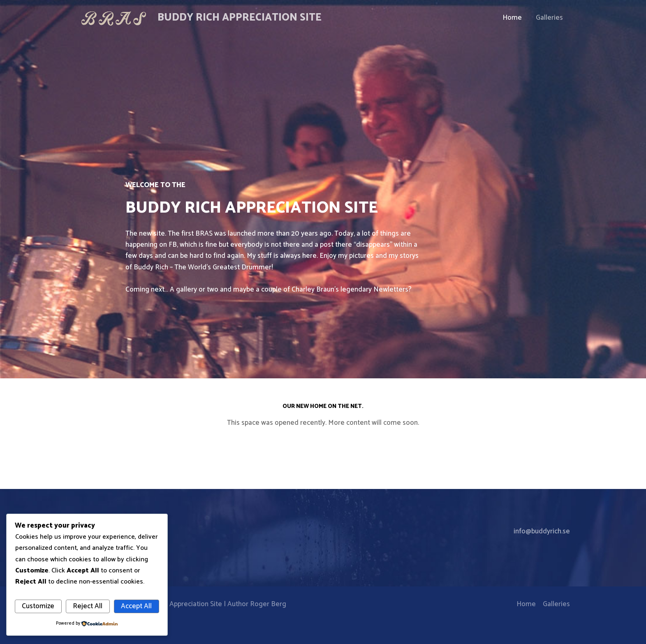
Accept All (136, 606)
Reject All (88, 606)
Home (512, 18)
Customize (38, 606)
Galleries (549, 18)
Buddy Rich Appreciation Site (240, 18)
